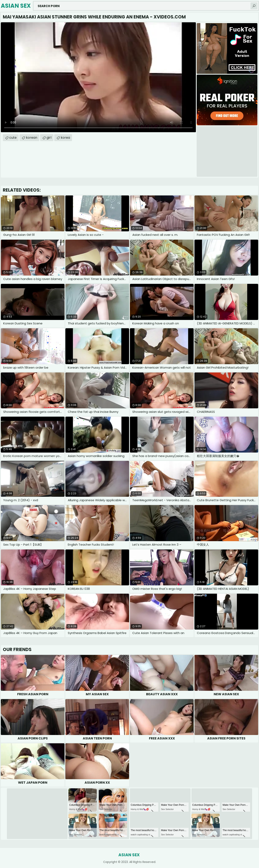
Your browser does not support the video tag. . (98, 77)
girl (49, 138)
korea (65, 138)
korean (32, 138)
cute (13, 138)
